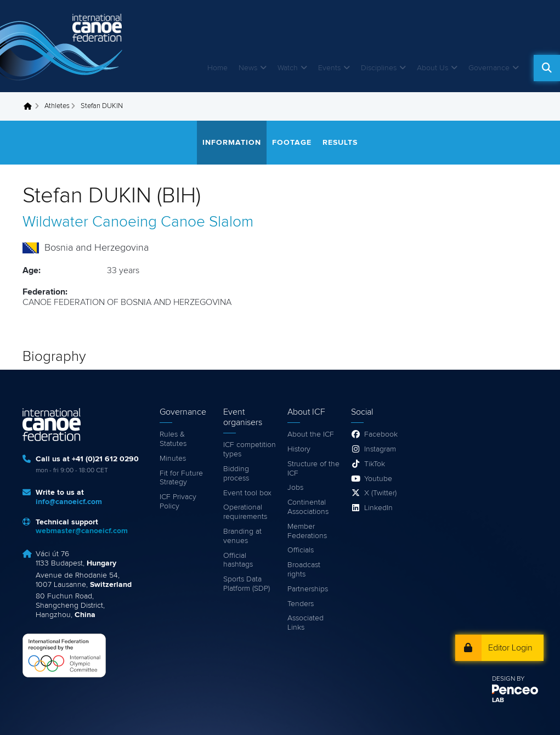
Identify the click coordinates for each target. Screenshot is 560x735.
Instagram (380, 449)
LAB (498, 700)
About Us (432, 68)
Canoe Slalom (207, 222)
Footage (292, 143)
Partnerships (308, 589)
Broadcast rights (304, 570)
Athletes (57, 106)
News (248, 68)
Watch (288, 68)
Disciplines (379, 68)
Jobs (295, 488)
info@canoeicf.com (69, 502)
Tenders (301, 604)
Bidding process (236, 474)
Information (232, 143)
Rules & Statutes (173, 439)
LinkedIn (378, 508)
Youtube (378, 479)
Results (340, 143)
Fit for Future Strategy (181, 478)
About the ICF (311, 434)
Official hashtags (238, 560)
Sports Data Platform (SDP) (247, 584)
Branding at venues (242, 536)
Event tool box (247, 493)
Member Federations (307, 531)
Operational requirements (245, 512)
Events (329, 68)
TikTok (375, 464)
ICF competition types (250, 450)
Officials (301, 550)
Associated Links (306, 623)
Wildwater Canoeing (90, 222)
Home (217, 68)
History (299, 449)
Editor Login (510, 648)
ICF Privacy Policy (178, 502)
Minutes (173, 459)
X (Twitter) (380, 493)
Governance (489, 68)
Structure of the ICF (313, 469)
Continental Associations (308, 507)
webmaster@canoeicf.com (82, 531)
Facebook (381, 434)
